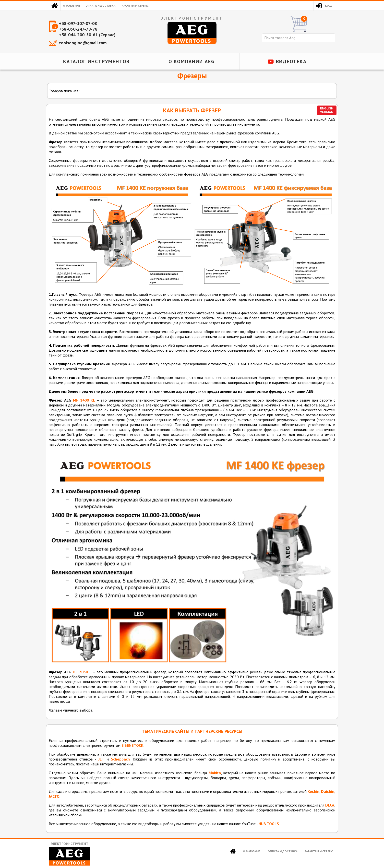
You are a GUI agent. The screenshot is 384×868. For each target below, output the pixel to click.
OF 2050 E (82, 672)
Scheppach (120, 759)
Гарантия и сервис (134, 6)
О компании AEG (192, 61)
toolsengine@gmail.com (83, 43)
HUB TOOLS (269, 824)
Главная (55, 6)
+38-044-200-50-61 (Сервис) (87, 35)
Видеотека (291, 61)
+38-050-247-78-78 (78, 29)
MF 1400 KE (84, 400)
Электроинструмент (70, 854)
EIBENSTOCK (132, 745)
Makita (215, 773)
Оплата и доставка (100, 6)
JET (101, 759)
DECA (330, 805)
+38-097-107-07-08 (78, 23)
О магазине (72, 6)
